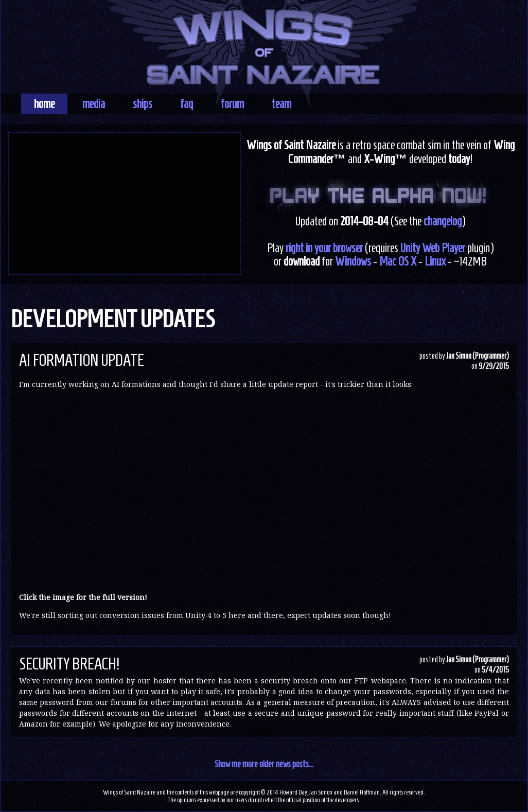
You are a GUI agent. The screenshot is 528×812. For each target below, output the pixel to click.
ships (143, 104)
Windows (353, 261)
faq (187, 104)
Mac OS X (398, 261)
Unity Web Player (433, 248)
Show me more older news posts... (264, 764)
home (44, 104)
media (94, 104)
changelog (443, 221)
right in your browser (324, 248)
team (281, 104)
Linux (435, 261)
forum (232, 104)
